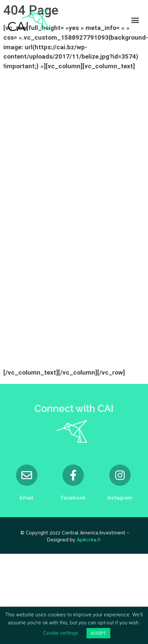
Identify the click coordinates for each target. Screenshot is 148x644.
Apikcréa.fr (89, 540)
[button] (135, 20)
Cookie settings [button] (61, 633)
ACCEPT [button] (98, 633)
